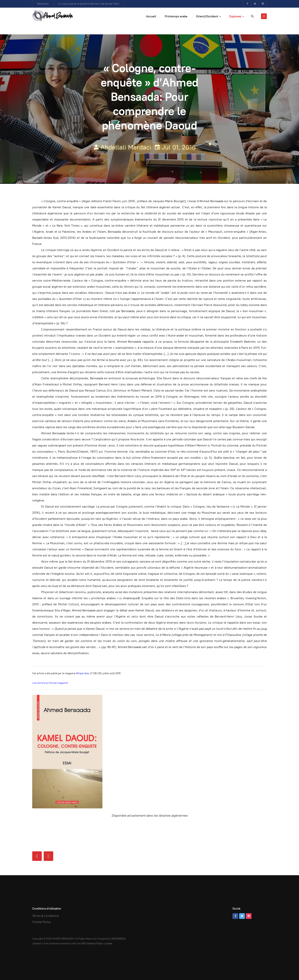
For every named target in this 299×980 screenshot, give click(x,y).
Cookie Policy (42, 922)
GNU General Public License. (97, 943)
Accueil (151, 16)
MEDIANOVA (119, 939)
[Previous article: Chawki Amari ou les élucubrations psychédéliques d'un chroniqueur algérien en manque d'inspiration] (37, 856)
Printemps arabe (176, 16)
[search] (252, 16)
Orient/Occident (208, 16)
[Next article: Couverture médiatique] (48, 856)
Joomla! (37, 943)
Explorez (237, 16)
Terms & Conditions (46, 916)
